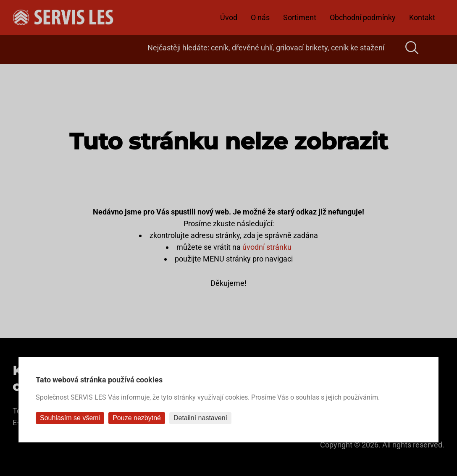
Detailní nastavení (200, 418)
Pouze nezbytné (137, 418)
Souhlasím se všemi (70, 418)
